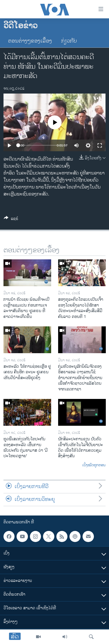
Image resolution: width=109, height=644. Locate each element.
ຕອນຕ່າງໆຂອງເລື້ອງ (30, 41)
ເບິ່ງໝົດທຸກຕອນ (94, 465)
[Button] (11, 220)
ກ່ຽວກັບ (69, 41)
